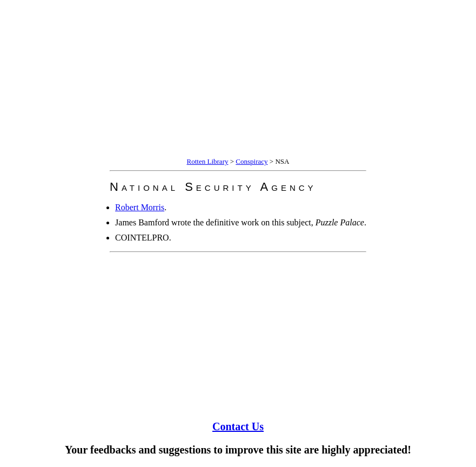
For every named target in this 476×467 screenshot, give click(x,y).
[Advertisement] (238, 80)
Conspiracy (252, 161)
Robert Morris (140, 207)
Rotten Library (208, 161)
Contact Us (238, 426)
